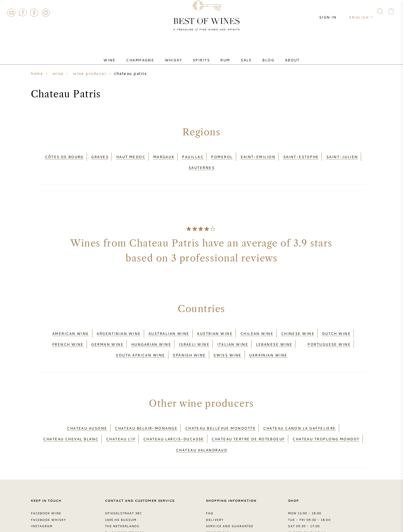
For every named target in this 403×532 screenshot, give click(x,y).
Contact (11, 13)
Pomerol (222, 155)
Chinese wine (298, 324)
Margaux (164, 155)
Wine (126, 55)
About (276, 55)
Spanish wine (189, 339)
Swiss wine (227, 339)
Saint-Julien (342, 155)
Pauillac (193, 155)
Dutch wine (336, 324)
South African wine (140, 339)
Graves (100, 155)
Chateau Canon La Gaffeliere (299, 408)
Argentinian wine (119, 324)
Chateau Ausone (87, 408)
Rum (223, 55)
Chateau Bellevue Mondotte (220, 408)
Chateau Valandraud (201, 423)
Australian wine (169, 324)
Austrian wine (215, 324)
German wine (107, 332)
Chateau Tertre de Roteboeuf (248, 415)
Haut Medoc (131, 155)
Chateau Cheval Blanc (71, 415)
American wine (71, 324)
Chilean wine (257, 324)
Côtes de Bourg (64, 155)
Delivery (215, 491)
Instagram (46, 13)
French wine (68, 332)
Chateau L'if (121, 415)
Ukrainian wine (268, 339)
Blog (257, 55)
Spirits (204, 55)
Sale (239, 55)
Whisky (180, 55)
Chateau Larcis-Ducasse (174, 415)
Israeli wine (194, 332)
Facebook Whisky (49, 491)
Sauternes (201, 162)
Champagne (152, 55)
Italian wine (233, 332)
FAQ (22, 13)
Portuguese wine (329, 332)
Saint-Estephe (301, 155)
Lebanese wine (274, 332)
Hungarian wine (151, 332)
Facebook (34, 13)
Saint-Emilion (258, 155)
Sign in (333, 12)
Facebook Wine (46, 484)
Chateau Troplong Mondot (326, 415)
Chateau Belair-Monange (146, 408)
